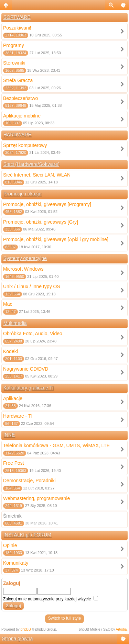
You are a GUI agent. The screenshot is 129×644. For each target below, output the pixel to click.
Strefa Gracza (18, 80)
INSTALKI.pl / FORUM (27, 535)
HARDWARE (17, 135)
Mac (8, 304)
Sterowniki (14, 63)
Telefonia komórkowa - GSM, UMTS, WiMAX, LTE (56, 445)
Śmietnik (12, 516)
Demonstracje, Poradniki (29, 481)
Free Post (14, 463)
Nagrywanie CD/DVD (26, 369)
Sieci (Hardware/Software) (31, 164)
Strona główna (18, 639)
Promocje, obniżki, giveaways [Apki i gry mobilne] (56, 239)
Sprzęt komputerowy (25, 145)
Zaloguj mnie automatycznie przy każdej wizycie (51, 599)
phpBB (26, 629)
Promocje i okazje (23, 194)
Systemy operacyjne (25, 258)
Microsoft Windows (23, 269)
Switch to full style (64, 618)
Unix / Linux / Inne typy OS (32, 286)
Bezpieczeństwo (20, 98)
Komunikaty (16, 563)
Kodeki (10, 351)
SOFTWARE (17, 17)
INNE (9, 435)
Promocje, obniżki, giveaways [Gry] (41, 222)
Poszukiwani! (17, 28)
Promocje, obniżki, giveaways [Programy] (47, 204)
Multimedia (15, 323)
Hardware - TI (18, 416)
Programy (14, 45)
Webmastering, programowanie (36, 498)
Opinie (10, 545)
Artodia (121, 629)
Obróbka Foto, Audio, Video (33, 334)
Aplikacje (13, 398)
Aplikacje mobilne (22, 116)
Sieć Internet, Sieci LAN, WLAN (37, 175)
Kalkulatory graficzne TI (29, 388)
